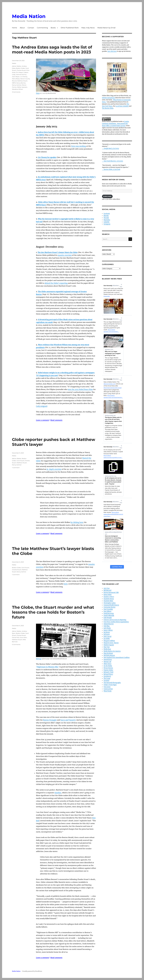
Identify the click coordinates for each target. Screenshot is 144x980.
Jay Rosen (107, 632)
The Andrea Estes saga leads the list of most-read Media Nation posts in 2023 (52, 50)
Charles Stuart (21, 70)
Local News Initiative (122, 106)
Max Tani (107, 647)
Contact (31, 28)
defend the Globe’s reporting (56, 283)
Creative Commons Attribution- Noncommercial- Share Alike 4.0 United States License (115, 124)
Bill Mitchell (107, 590)
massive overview (65, 255)
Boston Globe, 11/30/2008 (112, 169)
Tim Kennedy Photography (112, 683)
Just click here (112, 51)
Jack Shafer (107, 628)
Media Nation (29, 16)
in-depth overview (54, 469)
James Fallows (108, 630)
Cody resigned (42, 406)
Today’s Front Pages (110, 685)
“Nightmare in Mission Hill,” (48, 667)
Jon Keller (107, 639)
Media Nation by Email (106, 28)
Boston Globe (20, 68)
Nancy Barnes (21, 83)
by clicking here (77, 522)
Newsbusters (108, 660)
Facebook (107, 214)
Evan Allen (23, 637)
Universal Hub (108, 689)
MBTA (14, 83)
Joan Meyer (16, 77)
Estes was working (79, 146)
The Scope (107, 678)
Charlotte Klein (108, 601)
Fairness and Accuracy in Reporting (115, 620)
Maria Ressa (16, 79)
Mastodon (107, 220)
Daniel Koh (16, 637)
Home (14, 28)
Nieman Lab (107, 662)
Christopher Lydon (110, 603)
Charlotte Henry (109, 599)
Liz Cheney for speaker (47, 157)
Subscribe (107, 196)
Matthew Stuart (22, 81)
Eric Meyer (19, 72)
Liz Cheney (24, 77)
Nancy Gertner (17, 85)
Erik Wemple (108, 618)
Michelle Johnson (109, 655)
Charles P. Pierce (109, 597)
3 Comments (16, 92)
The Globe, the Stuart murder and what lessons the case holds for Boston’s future (53, 612)
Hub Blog (107, 626)
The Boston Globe (108, 108)
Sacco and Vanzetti (68, 720)
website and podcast (108, 98)
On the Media (108, 666)
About (22, 28)
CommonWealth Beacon (111, 605)
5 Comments (16, 644)
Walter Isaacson (22, 87)
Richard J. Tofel (108, 672)
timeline (58, 793)
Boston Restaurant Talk (111, 592)
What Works (108, 691)
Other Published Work (70, 28)
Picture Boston (108, 668)
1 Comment (16, 468)
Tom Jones (107, 687)
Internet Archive (21, 75)
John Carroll (107, 637)
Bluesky (106, 216)
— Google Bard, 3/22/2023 (110, 148)
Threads (106, 218)
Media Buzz (107, 649)
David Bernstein (109, 613)
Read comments (56, 420)
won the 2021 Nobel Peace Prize (80, 389)
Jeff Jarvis (107, 634)
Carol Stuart (20, 461)
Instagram (107, 224)
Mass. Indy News (88, 28)
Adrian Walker (17, 66)
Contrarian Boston (109, 607)
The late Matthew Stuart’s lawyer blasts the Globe (58, 252)
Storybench (107, 676)
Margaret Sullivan (109, 641)
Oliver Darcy (107, 664)
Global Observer (109, 624)
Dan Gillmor (107, 611)
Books (53, 28)
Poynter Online (108, 670)
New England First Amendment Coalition (117, 657)
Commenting (42, 28)
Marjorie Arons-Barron (111, 643)
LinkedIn (106, 222)
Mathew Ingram (109, 645)
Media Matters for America (112, 651)
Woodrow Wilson (17, 89)
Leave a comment (42, 420)
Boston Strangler (50, 720)
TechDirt (106, 681)
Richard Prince (108, 674)
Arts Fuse (107, 588)
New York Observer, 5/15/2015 (113, 161)
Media (14, 63)
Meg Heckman (108, 653)
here (66, 584)
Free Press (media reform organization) (116, 622)
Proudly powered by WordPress (32, 971)
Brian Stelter (108, 595)
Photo (38, 93)
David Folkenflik (109, 616)
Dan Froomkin (108, 609)
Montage (39, 659)
